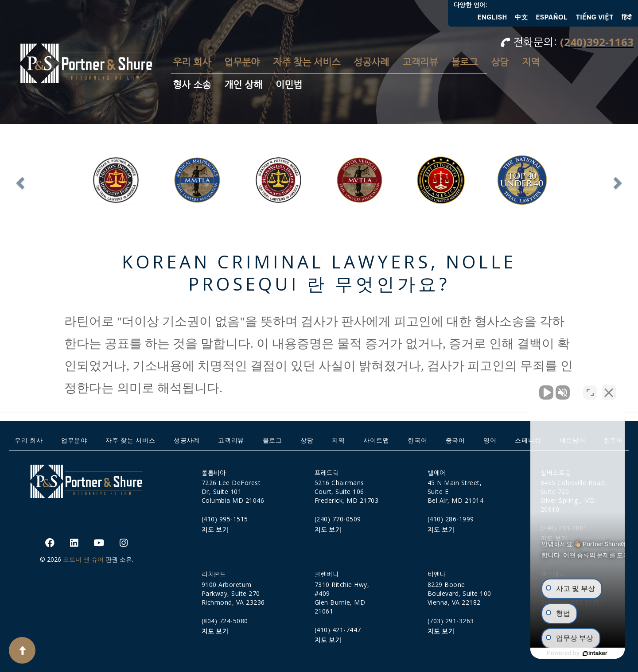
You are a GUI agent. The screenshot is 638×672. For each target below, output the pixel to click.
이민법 (289, 85)
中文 (521, 17)
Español (552, 17)
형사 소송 (192, 85)
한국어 (417, 440)
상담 (500, 62)
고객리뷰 (420, 62)
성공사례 (371, 62)
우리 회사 (192, 62)
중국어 (455, 440)
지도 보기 (215, 530)
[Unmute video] (481, 389)
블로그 (464, 62)
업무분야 (242, 62)
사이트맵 (376, 440)
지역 (531, 62)
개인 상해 (243, 85)
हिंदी (627, 17)
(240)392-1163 (597, 42)
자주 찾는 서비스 (307, 62)
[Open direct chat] (590, 389)
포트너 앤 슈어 (83, 559)
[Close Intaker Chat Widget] (609, 389)
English (492, 17)
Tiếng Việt (595, 17)
